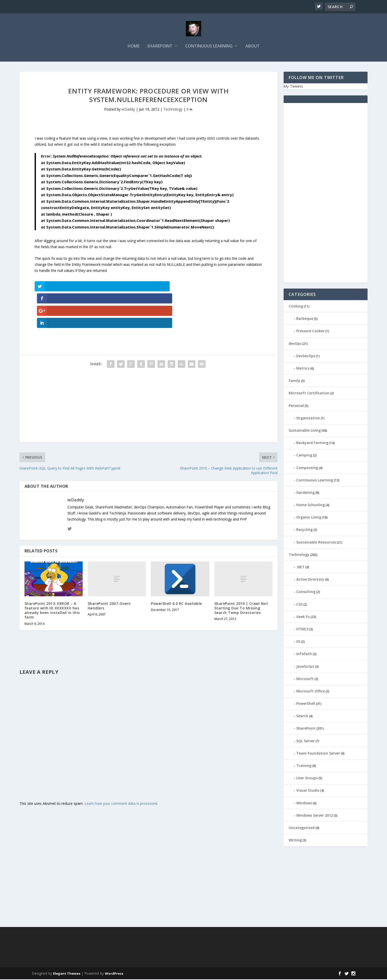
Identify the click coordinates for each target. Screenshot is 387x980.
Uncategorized (302, 828)
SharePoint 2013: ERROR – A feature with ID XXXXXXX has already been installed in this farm (52, 575)
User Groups (307, 779)
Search (302, 717)
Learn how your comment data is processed (121, 768)
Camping (304, 456)
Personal (296, 406)
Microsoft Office (311, 692)
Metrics (303, 369)
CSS (299, 605)
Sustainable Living (305, 431)
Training (304, 766)
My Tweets (293, 87)
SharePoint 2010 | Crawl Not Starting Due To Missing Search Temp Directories (241, 572)
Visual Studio (308, 791)
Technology (173, 110)
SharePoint (160, 47)
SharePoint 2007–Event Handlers (109, 570)
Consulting (306, 592)
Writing (295, 841)
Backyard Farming (312, 443)
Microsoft (305, 679)
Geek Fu (303, 617)
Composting (307, 468)
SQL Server (305, 742)
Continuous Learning (209, 47)
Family (294, 381)
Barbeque (305, 319)
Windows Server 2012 (315, 816)
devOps (295, 344)
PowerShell (306, 704)
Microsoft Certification (309, 394)
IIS (298, 642)
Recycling (304, 531)
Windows (304, 804)
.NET (300, 568)
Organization (308, 419)
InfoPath (304, 654)
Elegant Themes (67, 974)
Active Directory (310, 580)
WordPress (114, 974)
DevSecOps (306, 357)
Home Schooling (311, 506)
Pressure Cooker (310, 332)
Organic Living (309, 518)
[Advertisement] (149, 371)
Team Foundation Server (318, 754)
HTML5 (302, 630)
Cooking (296, 307)
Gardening (305, 493)
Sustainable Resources (316, 543)
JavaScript (305, 667)
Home (134, 47)
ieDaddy (128, 110)
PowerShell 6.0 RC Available (176, 568)
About (253, 47)
